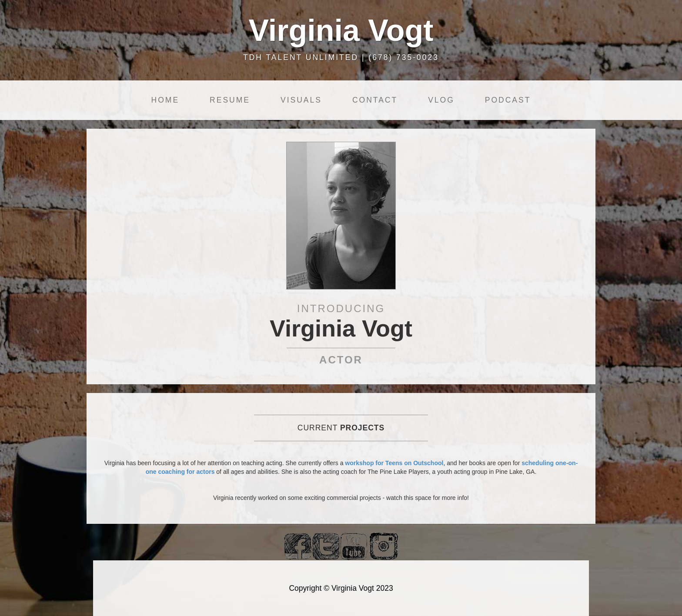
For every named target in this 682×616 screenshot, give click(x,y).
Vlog (441, 100)
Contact (375, 100)
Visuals (301, 100)
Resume (230, 100)
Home (165, 100)
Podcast (508, 100)
